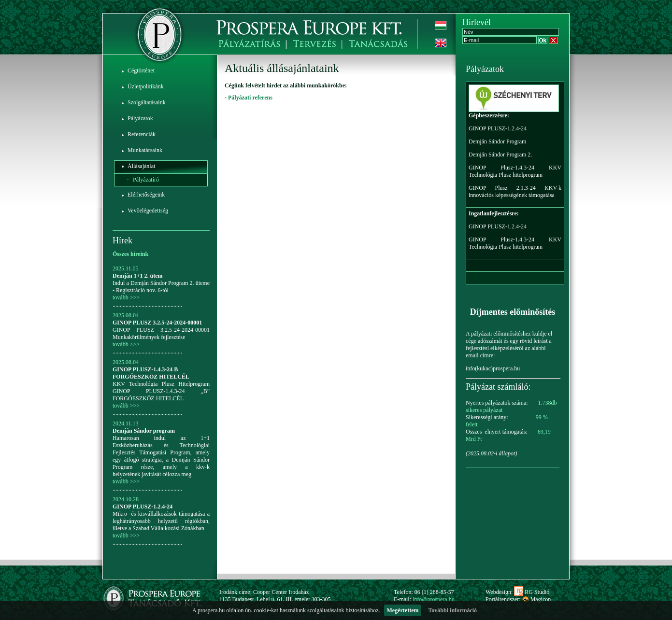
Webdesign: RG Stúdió (517, 592)
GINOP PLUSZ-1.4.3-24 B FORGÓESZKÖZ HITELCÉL (151, 373)
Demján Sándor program (144, 431)
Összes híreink (130, 254)
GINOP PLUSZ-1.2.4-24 (143, 507)
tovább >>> (126, 297)
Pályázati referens (250, 98)
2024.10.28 (126, 499)
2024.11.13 (126, 423)
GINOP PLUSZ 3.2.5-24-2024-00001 (157, 323)
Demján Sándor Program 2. (500, 155)
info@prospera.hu (434, 599)
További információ (452, 610)
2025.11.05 (126, 268)
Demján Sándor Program (497, 141)
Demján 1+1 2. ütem (138, 276)
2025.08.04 (126, 315)
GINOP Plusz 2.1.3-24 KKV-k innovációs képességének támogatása (515, 191)
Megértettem (403, 610)
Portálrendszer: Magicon (518, 599)
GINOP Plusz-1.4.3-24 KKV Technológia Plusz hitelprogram (515, 171)
